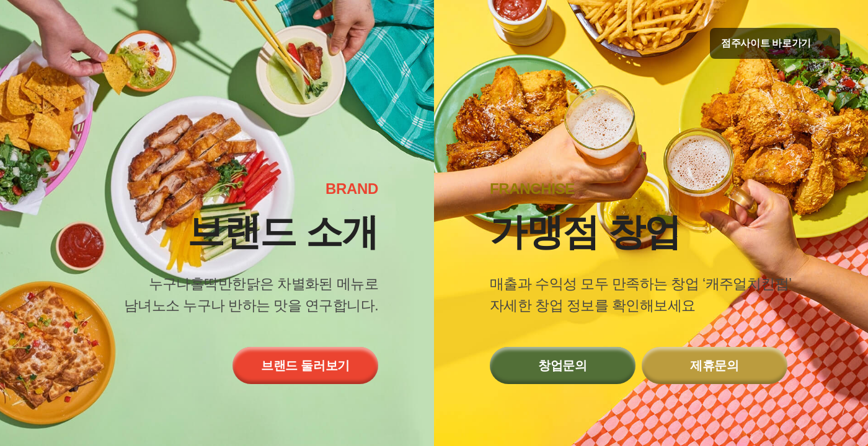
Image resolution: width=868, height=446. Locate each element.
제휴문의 (715, 365)
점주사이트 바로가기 (775, 43)
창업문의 (563, 365)
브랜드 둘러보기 (305, 365)
